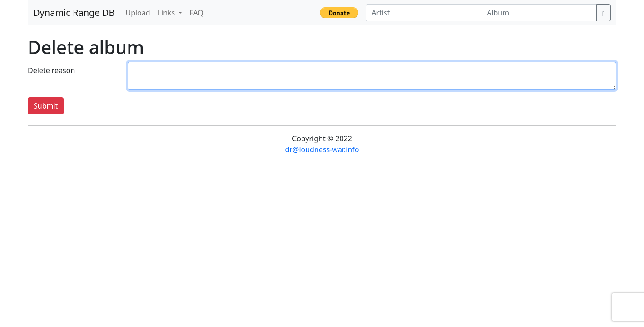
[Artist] (424, 13)
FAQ (196, 13)
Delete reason (51, 70)
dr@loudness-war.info (322, 149)
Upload (138, 13)
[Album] (539, 13)
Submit (46, 106)
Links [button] (167, 13)
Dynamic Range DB (74, 12)
